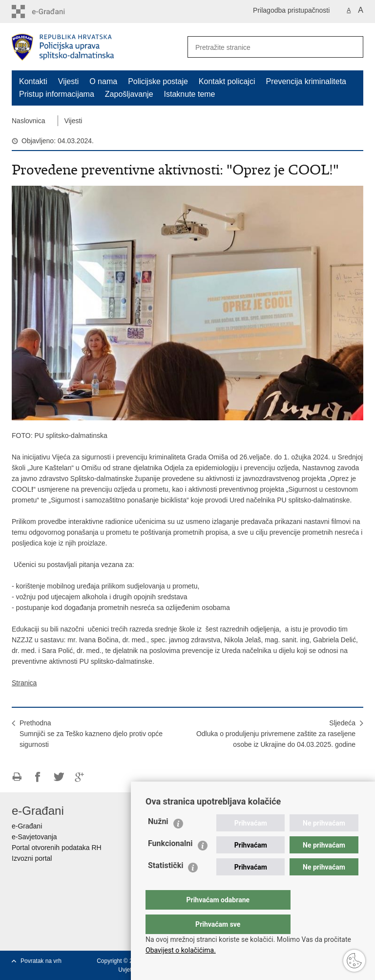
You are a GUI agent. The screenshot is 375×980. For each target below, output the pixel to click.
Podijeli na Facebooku (38, 777)
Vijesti (68, 81)
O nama (103, 81)
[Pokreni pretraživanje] (352, 47)
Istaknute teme (190, 94)
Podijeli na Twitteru (59, 777)
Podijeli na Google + (80, 777)
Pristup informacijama (57, 94)
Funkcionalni (170, 863)
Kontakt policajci (227, 81)
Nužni (158, 841)
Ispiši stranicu (17, 777)
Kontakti (33, 81)
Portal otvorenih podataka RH (57, 848)
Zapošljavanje (129, 94)
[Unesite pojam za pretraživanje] (261, 47)
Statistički (166, 885)
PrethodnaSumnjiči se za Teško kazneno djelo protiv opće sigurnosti (91, 734)
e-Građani (27, 826)
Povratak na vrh (41, 961)
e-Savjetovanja (34, 837)
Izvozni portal (32, 858)
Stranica (24, 683)
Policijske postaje (158, 81)
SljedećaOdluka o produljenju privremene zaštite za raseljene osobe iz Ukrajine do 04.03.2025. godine (276, 734)
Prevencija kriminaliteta (306, 81)
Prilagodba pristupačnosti (291, 10)
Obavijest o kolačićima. (181, 950)
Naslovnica (28, 121)
